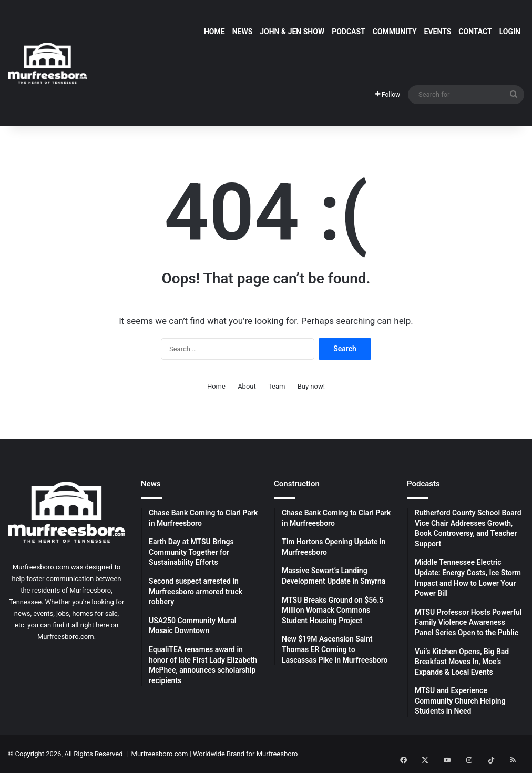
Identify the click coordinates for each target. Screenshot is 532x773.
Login (510, 32)
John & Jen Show (292, 32)
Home (214, 32)
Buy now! (311, 386)
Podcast (349, 32)
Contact (475, 32)
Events (438, 32)
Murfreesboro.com (160, 754)
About (247, 386)
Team (277, 386)
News (243, 32)
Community (395, 32)
